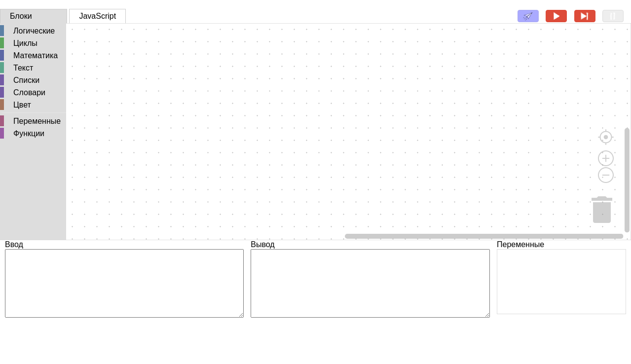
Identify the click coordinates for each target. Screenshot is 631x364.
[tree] (33, 83)
